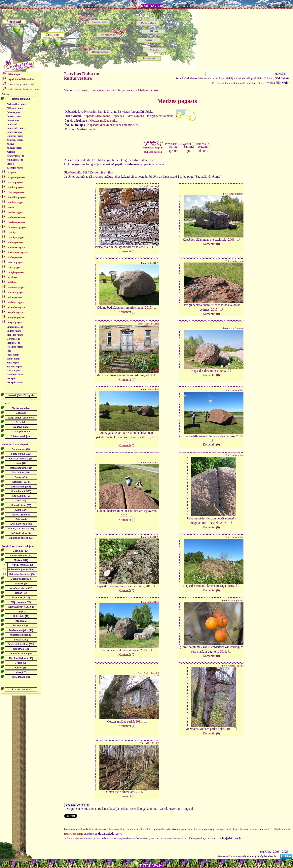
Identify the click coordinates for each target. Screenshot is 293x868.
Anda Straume (236, 194)
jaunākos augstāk (153, 152)
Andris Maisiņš (151, 186)
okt (200, 151)
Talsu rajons (13, 363)
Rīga (9, 351)
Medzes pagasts (148, 90)
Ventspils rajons (15, 383)
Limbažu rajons (15, 327)
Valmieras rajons (15, 375)
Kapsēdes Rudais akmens (128, 116)
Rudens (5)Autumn (203, 145)
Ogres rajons (13, 339)
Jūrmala (11, 152)
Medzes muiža (86, 129)
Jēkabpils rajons (15, 140)
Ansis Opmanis (236, 601)
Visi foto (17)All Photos (153, 145)
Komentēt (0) (127, 251)
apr (170, 151)
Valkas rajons (14, 371)
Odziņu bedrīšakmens (159, 116)
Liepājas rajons (15, 168)
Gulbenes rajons (15, 136)
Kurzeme (81, 90)
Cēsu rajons (13, 120)
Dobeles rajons (14, 132)
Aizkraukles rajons (16, 104)
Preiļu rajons (13, 343)
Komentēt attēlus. (102, 172)
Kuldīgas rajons (15, 160)
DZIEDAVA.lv (152, 6)
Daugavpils (12, 124)
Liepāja (10, 164)
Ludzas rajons (14, 331)
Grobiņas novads (124, 90)
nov (206, 151)
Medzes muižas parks (103, 121)
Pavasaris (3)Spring (173, 145)
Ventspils (11, 379)
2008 (231, 240)
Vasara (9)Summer (189, 145)
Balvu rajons (13, 112)
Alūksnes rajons (15, 108)
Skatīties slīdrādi (76, 172)
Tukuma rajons (14, 367)
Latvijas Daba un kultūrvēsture (82, 76)
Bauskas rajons (14, 116)
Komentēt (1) (127, 726)
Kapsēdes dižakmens (97, 116)
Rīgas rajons (13, 355)
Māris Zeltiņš (152, 743)
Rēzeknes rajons (15, 347)
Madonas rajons (15, 335)
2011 (150, 247)
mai (176, 151)
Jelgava (10, 144)
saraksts (21, 79)
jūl (189, 151)
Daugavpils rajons (16, 128)
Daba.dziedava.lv (23, 89)
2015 (148, 308)
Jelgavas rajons (14, 148)
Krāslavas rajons (15, 156)
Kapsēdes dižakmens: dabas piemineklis (113, 125)
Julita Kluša (153, 263)
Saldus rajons (14, 359)
